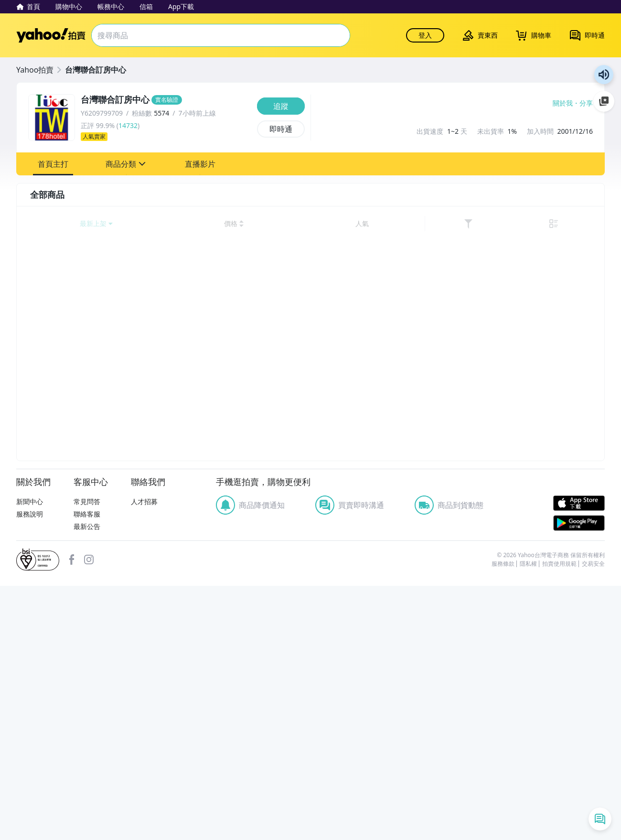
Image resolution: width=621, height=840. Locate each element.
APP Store (579, 758)
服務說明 (30, 768)
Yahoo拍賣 (51, 35)
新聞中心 (30, 756)
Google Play (579, 778)
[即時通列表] (600, 819)
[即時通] (281, 129)
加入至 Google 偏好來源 (604, 101)
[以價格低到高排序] (466, 224)
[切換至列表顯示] (587, 224)
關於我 (563, 103)
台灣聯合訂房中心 (96, 70)
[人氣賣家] (166, 137)
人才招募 (144, 756)
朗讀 (604, 75)
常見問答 (87, 756)
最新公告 (87, 781)
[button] (53, 164)
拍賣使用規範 (559, 818)
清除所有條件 (89, 694)
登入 (425, 35)
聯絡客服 (87, 768)
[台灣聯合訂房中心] (166, 100)
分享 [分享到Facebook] (586, 103)
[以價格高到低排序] (511, 224)
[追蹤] (281, 106)
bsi (38, 814)
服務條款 (503, 818)
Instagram (89, 814)
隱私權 (528, 818)
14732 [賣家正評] (128, 125)
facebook (72, 814)
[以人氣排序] (546, 224)
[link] (567, 224)
